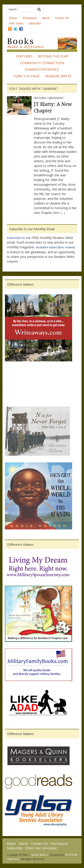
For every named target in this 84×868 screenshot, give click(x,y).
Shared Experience (42, 69)
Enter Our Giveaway (41, 848)
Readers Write (58, 76)
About (46, 18)
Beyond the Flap (53, 56)
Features (24, 56)
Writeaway (30, 18)
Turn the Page (26, 76)
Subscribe (35, 23)
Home (13, 18)
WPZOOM (71, 855)
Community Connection (42, 63)
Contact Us (62, 18)
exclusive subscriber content (55, 247)
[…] (63, 213)
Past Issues (16, 23)
